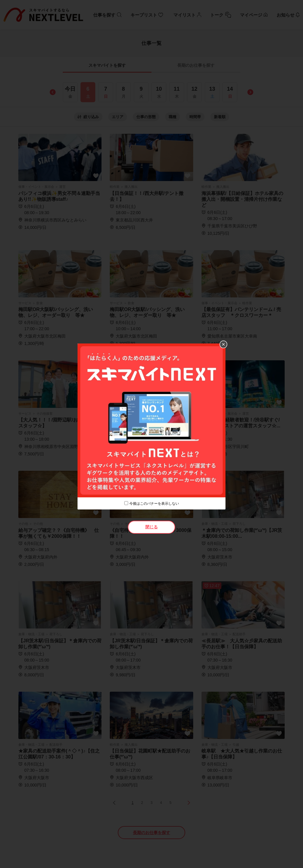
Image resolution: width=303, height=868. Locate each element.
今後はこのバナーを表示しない (154, 504)
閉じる (151, 527)
